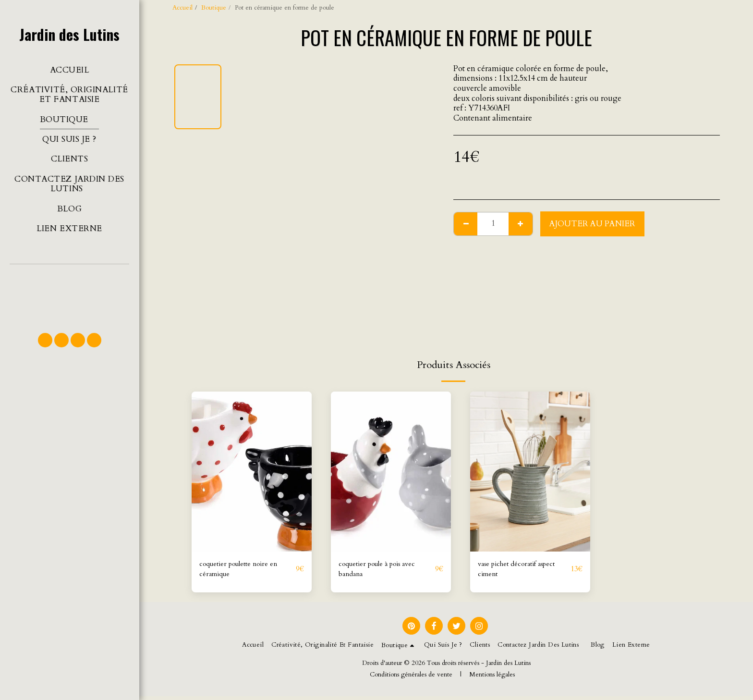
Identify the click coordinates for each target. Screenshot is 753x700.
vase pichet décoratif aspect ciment (513, 571)
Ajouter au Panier (592, 224)
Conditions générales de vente (411, 678)
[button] (69, 294)
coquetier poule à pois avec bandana (385, 571)
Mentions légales (492, 678)
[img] (252, 472)
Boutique (214, 8)
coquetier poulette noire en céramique (246, 571)
